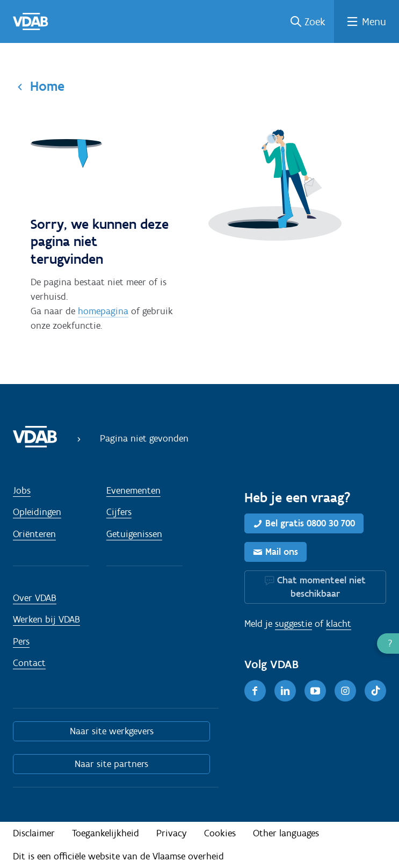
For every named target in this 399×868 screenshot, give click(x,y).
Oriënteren (34, 534)
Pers (21, 641)
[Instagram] (345, 691)
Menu (374, 21)
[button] (388, 643)
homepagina (103, 311)
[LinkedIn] (285, 691)
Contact (29, 663)
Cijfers (119, 512)
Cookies (220, 833)
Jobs (22, 490)
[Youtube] (315, 691)
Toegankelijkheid (106, 833)
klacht (339, 624)
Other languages (286, 833)
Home (47, 86)
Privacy (172, 833)
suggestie (293, 624)
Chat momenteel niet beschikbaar (321, 587)
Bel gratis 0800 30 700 (310, 523)
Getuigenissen (134, 534)
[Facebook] (255, 691)
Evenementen (133, 490)
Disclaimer (34, 833)
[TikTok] (375, 691)
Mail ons (282, 552)
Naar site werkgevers (112, 731)
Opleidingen (37, 512)
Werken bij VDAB (46, 619)
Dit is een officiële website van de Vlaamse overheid (118, 856)
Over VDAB (35, 598)
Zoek (315, 21)
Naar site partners (111, 764)
